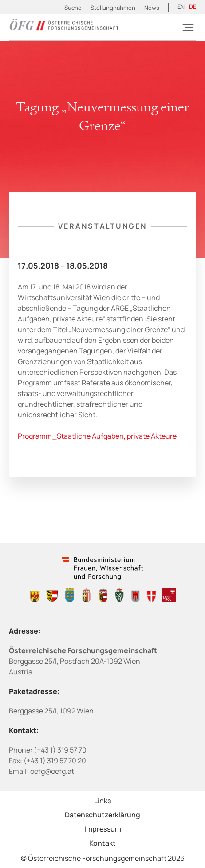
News (152, 8)
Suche (73, 8)
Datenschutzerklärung (102, 815)
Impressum (103, 829)
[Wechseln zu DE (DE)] (193, 7)
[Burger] (188, 28)
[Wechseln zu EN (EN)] (181, 7)
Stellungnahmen (113, 8)
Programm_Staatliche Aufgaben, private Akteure (97, 436)
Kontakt (102, 843)
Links (102, 801)
